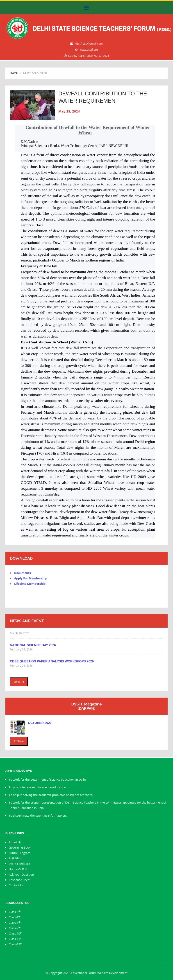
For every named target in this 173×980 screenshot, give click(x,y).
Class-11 (16, 939)
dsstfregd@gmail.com (89, 44)
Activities (15, 858)
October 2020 (40, 723)
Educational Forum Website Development (99, 973)
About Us (15, 842)
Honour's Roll (18, 869)
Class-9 (15, 928)
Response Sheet (20, 880)
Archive (19, 741)
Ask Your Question (21, 874)
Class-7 (15, 917)
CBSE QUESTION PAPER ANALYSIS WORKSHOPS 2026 (52, 663)
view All (19, 682)
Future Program (20, 853)
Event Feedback (19, 864)
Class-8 (15, 923)
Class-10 (16, 933)
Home (14, 73)
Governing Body (20, 847)
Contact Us (16, 885)
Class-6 (15, 912)
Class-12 (16, 944)
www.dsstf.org (89, 50)
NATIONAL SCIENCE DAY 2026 (33, 647)
